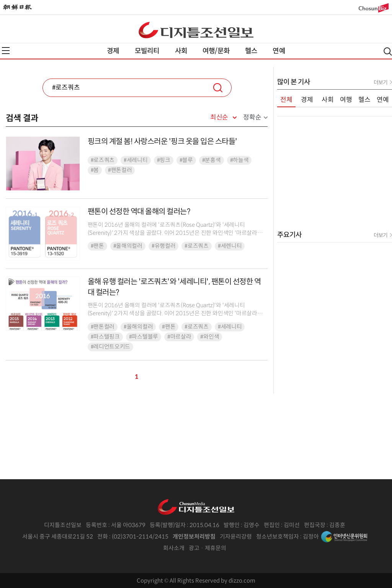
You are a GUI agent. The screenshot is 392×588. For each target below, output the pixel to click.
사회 (181, 51)
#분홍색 (212, 160)
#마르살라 (179, 337)
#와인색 (210, 337)
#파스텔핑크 (105, 337)
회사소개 (174, 548)
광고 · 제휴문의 (207, 548)
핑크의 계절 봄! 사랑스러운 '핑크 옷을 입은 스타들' (163, 142)
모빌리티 (147, 51)
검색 (218, 88)
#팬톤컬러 (120, 170)
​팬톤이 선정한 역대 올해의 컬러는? (139, 212)
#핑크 (164, 160)
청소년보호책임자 (278, 536)
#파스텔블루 (144, 337)
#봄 (95, 170)
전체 (286, 100)
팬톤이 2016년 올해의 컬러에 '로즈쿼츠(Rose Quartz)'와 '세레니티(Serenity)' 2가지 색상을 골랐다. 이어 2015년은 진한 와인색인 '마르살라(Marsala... (172, 233)
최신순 (219, 118)
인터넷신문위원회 (344, 537)
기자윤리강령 (236, 536)
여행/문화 (216, 51)
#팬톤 (97, 246)
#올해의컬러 (128, 246)
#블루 (186, 160)
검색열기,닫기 (388, 52)
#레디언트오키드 (111, 347)
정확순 (252, 117)
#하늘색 (239, 160)
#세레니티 (136, 160)
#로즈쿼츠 (103, 160)
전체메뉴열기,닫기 (6, 51)
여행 (346, 100)
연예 (279, 51)
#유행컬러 (164, 246)
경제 (113, 51)
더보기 (381, 82)
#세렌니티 (230, 246)
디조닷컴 (196, 30)
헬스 (251, 51)
